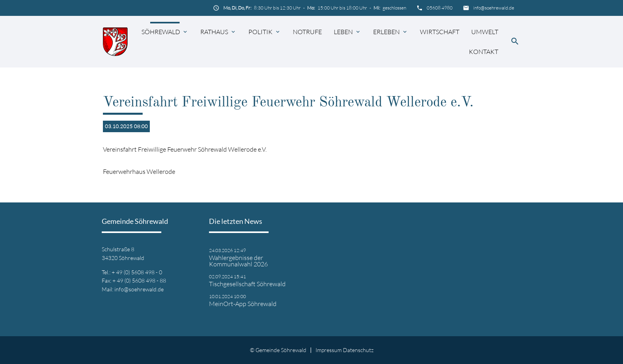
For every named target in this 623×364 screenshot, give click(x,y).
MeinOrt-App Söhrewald (243, 304)
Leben (343, 32)
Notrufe (307, 32)
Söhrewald (161, 32)
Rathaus (214, 32)
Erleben (386, 32)
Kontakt (484, 52)
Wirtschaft (440, 32)
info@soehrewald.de (494, 8)
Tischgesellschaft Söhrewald (247, 284)
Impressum (329, 350)
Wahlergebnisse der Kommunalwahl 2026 (238, 261)
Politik (260, 32)
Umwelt (485, 32)
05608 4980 (440, 8)
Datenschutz (358, 350)
